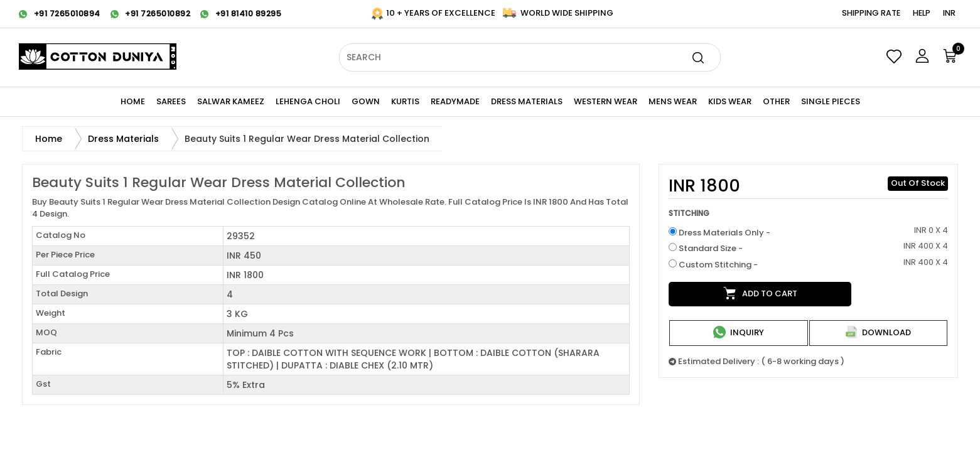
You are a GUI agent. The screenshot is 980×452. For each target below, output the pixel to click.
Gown (366, 101)
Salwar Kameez (231, 101)
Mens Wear (673, 101)
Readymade (455, 101)
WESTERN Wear (606, 101)
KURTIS (405, 101)
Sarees (171, 101)
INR (949, 13)
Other (776, 101)
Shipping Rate (871, 13)
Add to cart (760, 293)
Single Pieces (831, 101)
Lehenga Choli (308, 101)
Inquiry (739, 332)
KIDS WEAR (730, 101)
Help (922, 13)
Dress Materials (527, 101)
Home (133, 101)
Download (878, 332)
